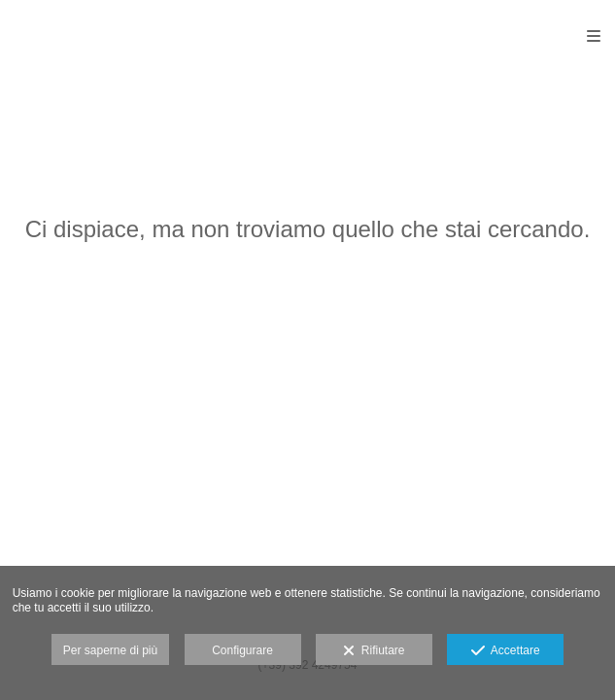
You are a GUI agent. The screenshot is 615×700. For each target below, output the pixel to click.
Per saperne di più (110, 650)
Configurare (242, 650)
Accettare (506, 651)
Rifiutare (374, 651)
